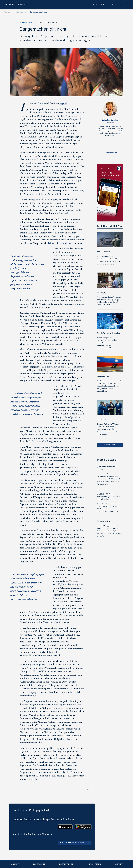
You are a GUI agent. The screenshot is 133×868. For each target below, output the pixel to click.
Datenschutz (66, 864)
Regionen (23, 5)
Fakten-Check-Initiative (60, 243)
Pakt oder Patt (103, 376)
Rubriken (9, 5)
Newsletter (94, 864)
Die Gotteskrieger (104, 521)
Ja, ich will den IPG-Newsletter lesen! (75, 843)
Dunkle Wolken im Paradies (108, 333)
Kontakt (14, 864)
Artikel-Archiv (110, 445)
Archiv (119, 864)
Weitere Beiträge (111, 152)
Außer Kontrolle (103, 252)
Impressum (39, 864)
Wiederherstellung (62, 424)
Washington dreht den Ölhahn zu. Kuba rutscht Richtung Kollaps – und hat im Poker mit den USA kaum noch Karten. (109, 301)
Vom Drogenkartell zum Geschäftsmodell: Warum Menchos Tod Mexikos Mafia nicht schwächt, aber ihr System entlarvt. (110, 260)
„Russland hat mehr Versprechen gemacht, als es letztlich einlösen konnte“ (109, 497)
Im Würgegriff (103, 292)
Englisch (63, 104)
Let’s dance (102, 420)
